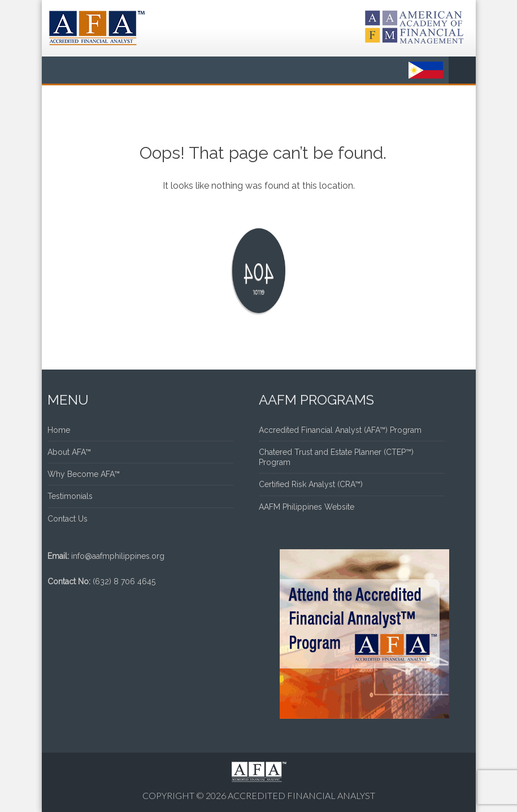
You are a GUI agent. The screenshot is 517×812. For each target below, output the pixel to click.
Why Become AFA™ (84, 474)
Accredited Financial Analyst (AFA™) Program (340, 430)
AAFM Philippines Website (307, 507)
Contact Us (68, 519)
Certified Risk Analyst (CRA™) (311, 484)
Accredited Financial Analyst (301, 795)
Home (59, 430)
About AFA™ (69, 452)
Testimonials (70, 496)
